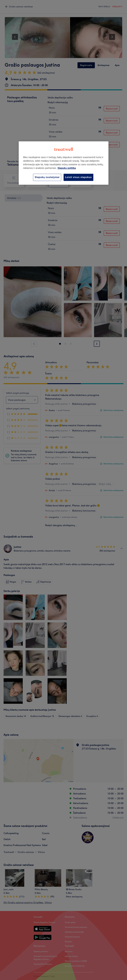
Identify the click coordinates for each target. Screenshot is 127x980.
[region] (64, 163)
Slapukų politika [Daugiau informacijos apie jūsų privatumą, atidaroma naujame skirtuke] (67, 168)
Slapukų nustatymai (47, 177)
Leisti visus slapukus (79, 177)
